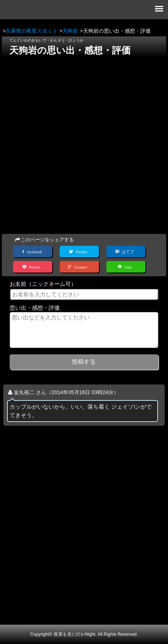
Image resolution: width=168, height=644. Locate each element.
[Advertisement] (84, 143)
